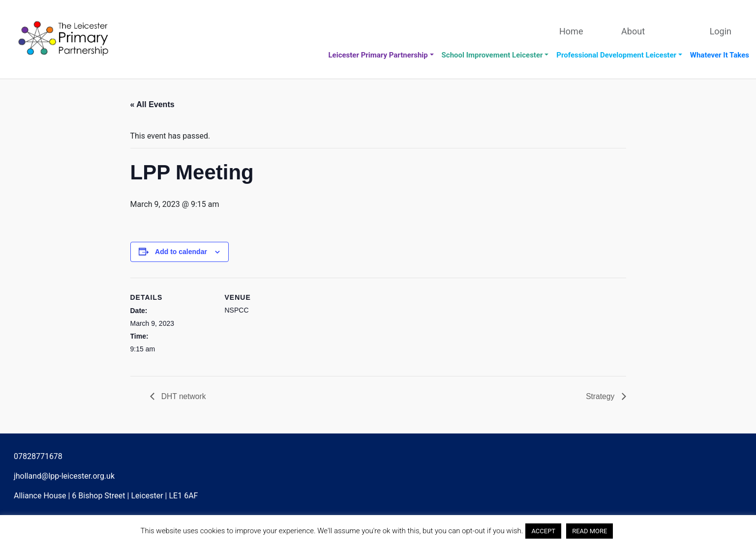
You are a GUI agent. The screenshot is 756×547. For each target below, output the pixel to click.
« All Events (152, 104)
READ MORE (590, 531)
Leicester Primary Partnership (378, 55)
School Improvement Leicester (492, 55)
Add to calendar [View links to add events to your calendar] (181, 252)
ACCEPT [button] (543, 531)
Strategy (601, 396)
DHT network (183, 396)
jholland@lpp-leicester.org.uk (64, 476)
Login (721, 31)
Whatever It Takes (720, 55)
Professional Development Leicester (616, 55)
